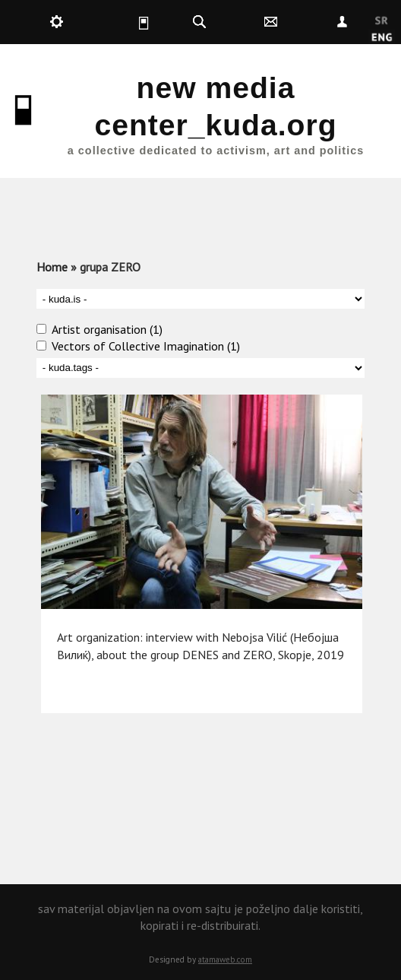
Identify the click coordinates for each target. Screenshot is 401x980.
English (382, 38)
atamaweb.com (225, 959)
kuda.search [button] (200, 22)
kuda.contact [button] (271, 22)
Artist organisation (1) (107, 329)
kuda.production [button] (56, 22)
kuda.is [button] (128, 22)
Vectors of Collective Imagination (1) (146, 346)
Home (52, 267)
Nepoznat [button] (343, 22)
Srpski (382, 21)
